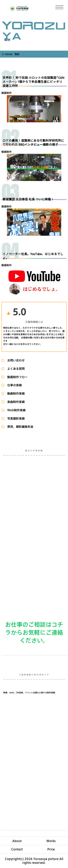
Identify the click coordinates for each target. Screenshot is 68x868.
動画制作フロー (16, 377)
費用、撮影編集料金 (19, 427)
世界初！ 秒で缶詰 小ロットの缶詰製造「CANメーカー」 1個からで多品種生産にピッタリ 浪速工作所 (34, 82)
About (17, 841)
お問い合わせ (15, 360)
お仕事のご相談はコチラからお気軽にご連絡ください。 (34, 632)
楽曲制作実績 (15, 402)
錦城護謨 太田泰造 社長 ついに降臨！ (28, 199)
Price (51, 849)
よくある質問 (15, 369)
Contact (17, 849)
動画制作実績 (15, 393)
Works (51, 841)
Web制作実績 (15, 410)
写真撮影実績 (15, 418)
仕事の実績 (13, 385)
